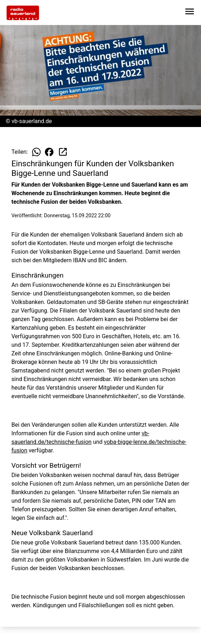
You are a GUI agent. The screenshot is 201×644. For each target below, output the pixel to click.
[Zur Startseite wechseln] (23, 13)
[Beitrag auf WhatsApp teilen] (36, 152)
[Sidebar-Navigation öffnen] (190, 13)
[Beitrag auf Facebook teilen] (49, 152)
